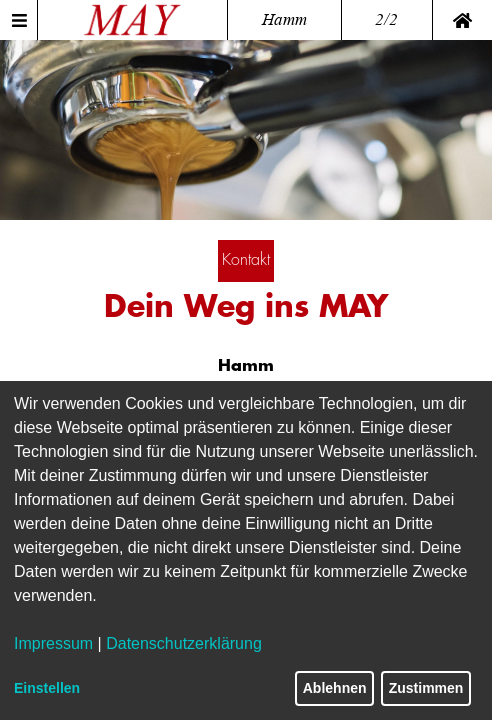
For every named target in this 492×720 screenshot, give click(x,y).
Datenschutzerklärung (184, 643)
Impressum (53, 643)
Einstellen (47, 688)
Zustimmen (426, 688)
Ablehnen (335, 688)
